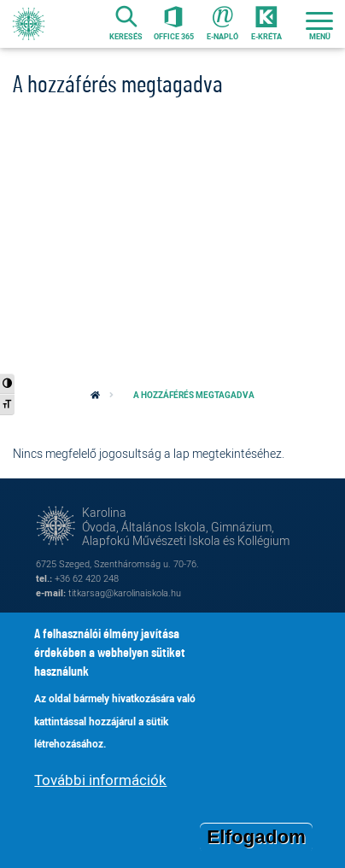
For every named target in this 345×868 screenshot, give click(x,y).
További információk (100, 780)
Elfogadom (256, 837)
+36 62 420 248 (87, 578)
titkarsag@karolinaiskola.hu (125, 592)
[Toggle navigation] (319, 24)
